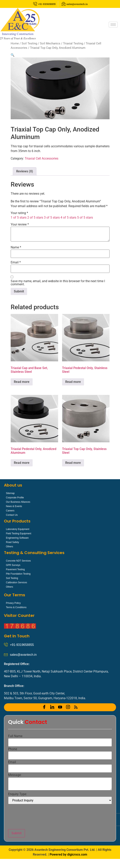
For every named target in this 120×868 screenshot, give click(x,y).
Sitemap (10, 493)
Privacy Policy (13, 603)
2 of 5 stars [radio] (35, 217)
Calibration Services (17, 582)
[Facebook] (44, 707)
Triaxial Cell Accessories (42, 158)
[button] (13, 55)
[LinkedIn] (52, 707)
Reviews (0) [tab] (25, 171)
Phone (13, 749)
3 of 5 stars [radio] (52, 217)
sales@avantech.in (23, 655)
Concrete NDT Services (18, 561)
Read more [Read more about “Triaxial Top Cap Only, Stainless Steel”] (73, 463)
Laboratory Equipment (18, 529)
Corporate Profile (15, 498)
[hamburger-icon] (113, 25)
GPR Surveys (13, 565)
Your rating (19, 213)
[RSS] (76, 707)
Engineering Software (17, 538)
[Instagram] (68, 707)
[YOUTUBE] (60, 707)
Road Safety (12, 542)
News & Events (14, 506)
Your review (20, 225)
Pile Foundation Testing (18, 574)
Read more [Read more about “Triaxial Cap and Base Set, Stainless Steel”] (22, 382)
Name (16, 247)
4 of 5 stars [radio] (68, 217)
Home (15, 43)
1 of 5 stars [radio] (19, 217)
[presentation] (38, 817)
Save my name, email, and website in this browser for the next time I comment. (58, 283)
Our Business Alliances (18, 502)
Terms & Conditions (16, 607)
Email (16, 262)
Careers (10, 511)
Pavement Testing (15, 569)
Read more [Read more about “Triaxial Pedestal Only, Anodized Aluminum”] (22, 463)
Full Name (15, 736)
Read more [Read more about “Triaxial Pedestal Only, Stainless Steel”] (73, 382)
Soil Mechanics (50, 43)
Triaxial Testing (73, 43)
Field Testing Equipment (19, 534)
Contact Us (12, 515)
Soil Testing (29, 43)
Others (9, 547)
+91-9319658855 (22, 645)
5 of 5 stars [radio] (85, 217)
